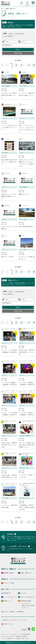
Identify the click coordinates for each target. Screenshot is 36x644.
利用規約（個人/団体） (22, 636)
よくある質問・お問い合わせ (21, 639)
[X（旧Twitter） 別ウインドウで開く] (29, 629)
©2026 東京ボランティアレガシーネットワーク (18, 642)
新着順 (5, 34)
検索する (18, 50)
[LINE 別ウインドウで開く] (33, 629)
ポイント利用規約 (7, 639)
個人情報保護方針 (26, 634)
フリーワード (6, 45)
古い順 (10, 34)
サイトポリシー (15, 634)
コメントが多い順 (8, 36)
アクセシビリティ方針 (8, 636)
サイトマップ (6, 634)
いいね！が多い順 (19, 34)
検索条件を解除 (18, 53)
